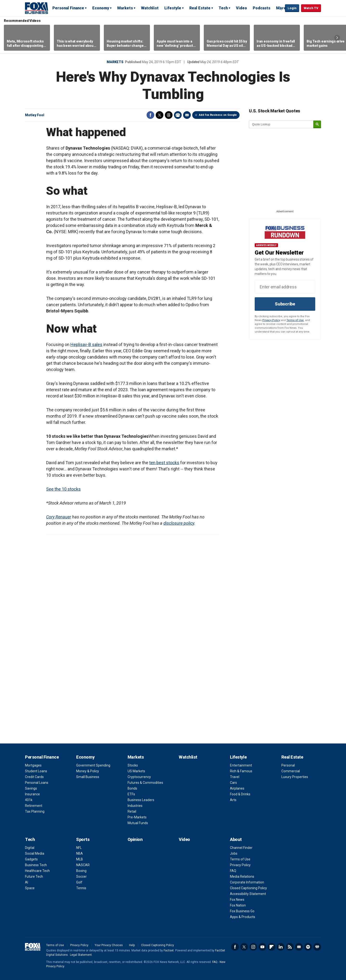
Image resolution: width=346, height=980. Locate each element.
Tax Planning (35, 811)
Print (178, 115)
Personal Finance (68, 8)
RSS (290, 947)
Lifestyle (173, 8)
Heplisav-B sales (86, 344)
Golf (79, 882)
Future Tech (34, 877)
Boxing (81, 871)
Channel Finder (241, 848)
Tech (223, 8)
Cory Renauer (59, 517)
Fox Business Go (242, 911)
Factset (169, 950)
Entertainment (241, 765)
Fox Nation (238, 905)
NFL (79, 848)
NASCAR (83, 865)
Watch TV (311, 8)
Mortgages (33, 765)
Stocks (133, 765)
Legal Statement (81, 955)
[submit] (317, 125)
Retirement (34, 806)
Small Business (88, 777)
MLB (80, 859)
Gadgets (31, 859)
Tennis (81, 888)
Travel (235, 777)
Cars (233, 783)
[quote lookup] (281, 124)
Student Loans (36, 771)
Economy (101, 8)
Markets (125, 8)
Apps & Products (243, 917)
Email (187, 115)
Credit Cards (34, 777)
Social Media (35, 853)
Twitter (160, 115)
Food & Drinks (240, 794)
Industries (135, 806)
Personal (288, 765)
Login (292, 8)
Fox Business (37, 8)
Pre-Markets (137, 817)
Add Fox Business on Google (218, 115)
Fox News (237, 900)
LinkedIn (281, 947)
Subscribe (285, 304)
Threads (169, 115)
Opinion (135, 839)
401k (29, 800)
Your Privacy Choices (109, 945)
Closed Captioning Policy (248, 888)
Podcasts (262, 8)
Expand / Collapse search (280, 8)
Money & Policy (88, 771)
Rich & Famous (241, 771)
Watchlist (150, 8)
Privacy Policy (271, 320)
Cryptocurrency (139, 777)
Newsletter (299, 947)
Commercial (291, 771)
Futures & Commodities (145, 783)
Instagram (253, 947)
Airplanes (237, 788)
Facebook (150, 115)
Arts (233, 800)
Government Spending (93, 765)
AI (27, 882)
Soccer (81, 877)
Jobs (234, 853)
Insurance (32, 794)
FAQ (233, 871)
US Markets (136, 771)
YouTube (262, 947)
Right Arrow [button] (337, 38)
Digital (30, 848)
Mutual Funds (138, 823)
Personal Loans (37, 783)
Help (132, 945)
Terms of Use (295, 320)
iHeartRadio (317, 947)
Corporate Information (247, 882)
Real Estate (200, 8)
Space (30, 888)
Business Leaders (141, 800)
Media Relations (242, 877)
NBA (80, 853)
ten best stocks (164, 463)
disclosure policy (179, 523)
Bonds (132, 788)
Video (241, 8)
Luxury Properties (295, 777)
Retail (132, 811)
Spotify (308, 947)
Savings (31, 788)
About (236, 839)
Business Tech (36, 865)
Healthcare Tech (37, 871)
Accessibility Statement (248, 894)
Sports (83, 839)
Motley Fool (35, 115)
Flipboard (272, 947)
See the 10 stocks (63, 489)
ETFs (131, 794)
